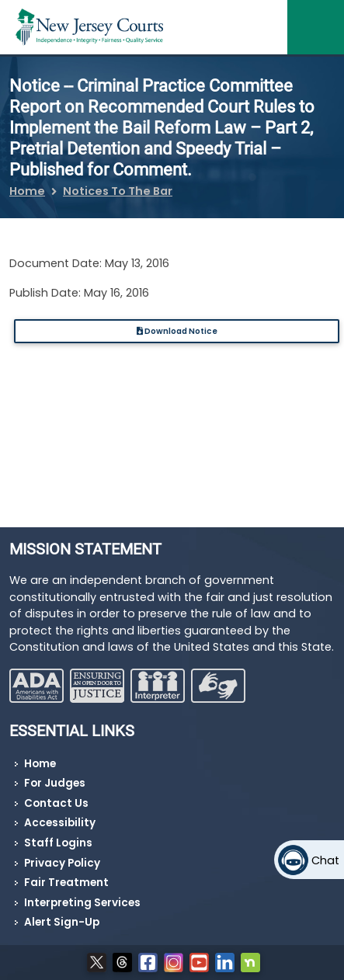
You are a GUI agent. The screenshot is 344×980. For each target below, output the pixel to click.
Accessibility (60, 823)
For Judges (55, 783)
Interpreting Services (82, 903)
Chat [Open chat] (325, 860)
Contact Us (56, 803)
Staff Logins (58, 843)
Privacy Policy (62, 863)
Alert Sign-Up (62, 922)
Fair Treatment (66, 883)
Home (27, 191)
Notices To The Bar (118, 191)
